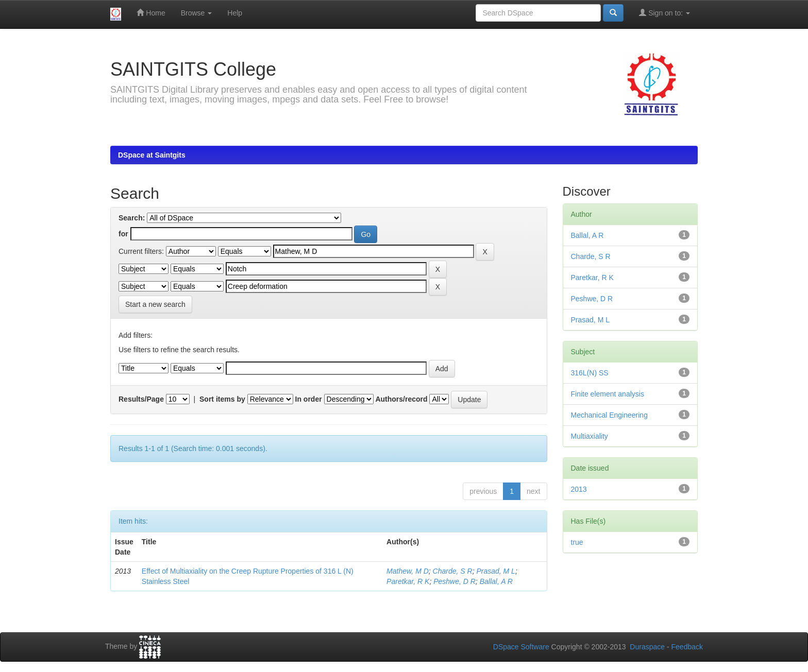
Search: (132, 218)
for (123, 234)
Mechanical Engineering (609, 415)
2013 (579, 489)
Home (151, 13)
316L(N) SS (590, 373)
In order (309, 399)
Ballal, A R (496, 581)
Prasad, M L (495, 571)
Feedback (687, 647)
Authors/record (401, 399)
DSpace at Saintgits (152, 155)
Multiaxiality (590, 436)
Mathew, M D (408, 571)
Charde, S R (453, 571)
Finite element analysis (608, 394)
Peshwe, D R (454, 581)
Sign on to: (664, 13)
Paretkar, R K (408, 581)
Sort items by (222, 399)
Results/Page (141, 399)
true (577, 542)
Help (235, 13)
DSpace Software (521, 647)
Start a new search (155, 304)
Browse (197, 13)
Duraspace (647, 647)
